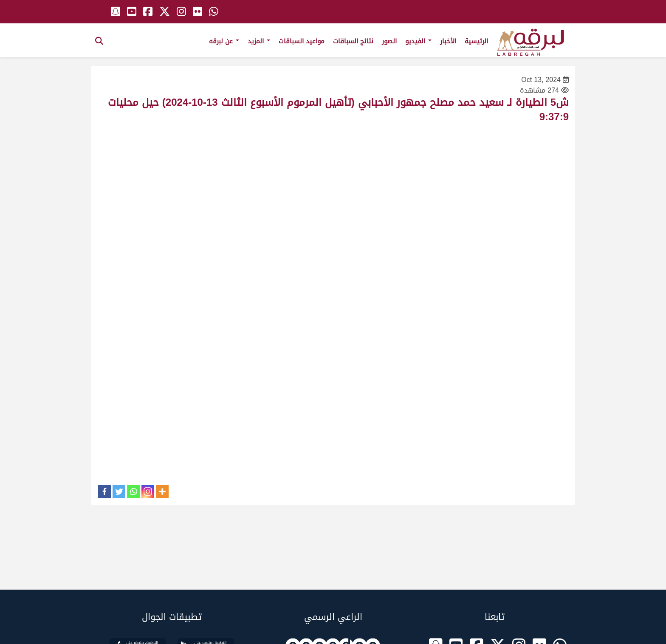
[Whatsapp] (133, 491)
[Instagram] (148, 491)
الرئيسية (476, 41)
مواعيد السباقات (302, 41)
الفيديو (418, 41)
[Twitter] (119, 491)
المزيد (259, 41)
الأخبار (448, 41)
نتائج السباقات (353, 41)
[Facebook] (104, 491)
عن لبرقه (224, 41)
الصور (389, 41)
